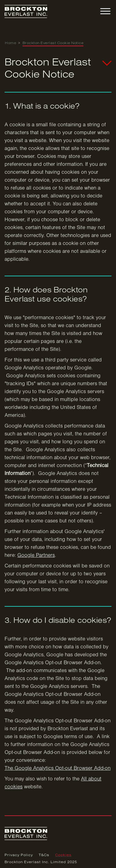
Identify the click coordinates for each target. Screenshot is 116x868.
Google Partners (36, 558)
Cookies (63, 855)
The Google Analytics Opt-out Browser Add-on (58, 770)
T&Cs (44, 855)
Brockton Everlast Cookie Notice (53, 43)
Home (11, 43)
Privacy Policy (19, 855)
